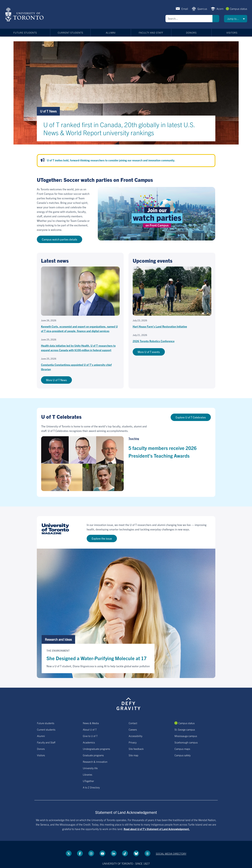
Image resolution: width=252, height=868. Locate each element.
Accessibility (135, 736)
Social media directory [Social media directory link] (171, 854)
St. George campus (185, 729)
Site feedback (136, 749)
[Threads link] (147, 853)
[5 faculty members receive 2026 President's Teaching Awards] (82, 464)
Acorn (220, 9)
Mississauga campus (186, 736)
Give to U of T (90, 736)
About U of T (90, 729)
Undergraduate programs (96, 749)
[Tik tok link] (125, 853)
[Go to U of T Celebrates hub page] (126, 425)
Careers (133, 729)
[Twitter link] (69, 853)
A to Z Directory (91, 787)
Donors (191, 33)
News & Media (91, 723)
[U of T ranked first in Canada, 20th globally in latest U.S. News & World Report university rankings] (126, 126)
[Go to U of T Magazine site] (126, 532)
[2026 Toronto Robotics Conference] (172, 338)
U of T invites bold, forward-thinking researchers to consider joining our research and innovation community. (111, 160)
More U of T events (149, 352)
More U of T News (56, 380)
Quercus (202, 9)
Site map (133, 755)
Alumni (111, 33)
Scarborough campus (186, 742)
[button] (236, 19)
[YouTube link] (102, 853)
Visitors (232, 33)
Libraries (87, 774)
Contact (133, 723)
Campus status (238, 9)
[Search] (189, 19)
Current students (70, 33)
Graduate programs (93, 755)
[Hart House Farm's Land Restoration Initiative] (172, 298)
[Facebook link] (80, 853)
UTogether (88, 781)
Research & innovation (95, 762)
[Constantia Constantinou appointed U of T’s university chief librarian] (80, 364)
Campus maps (182, 749)
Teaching (134, 438)
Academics (89, 742)
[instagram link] (91, 853)
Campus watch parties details (60, 239)
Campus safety (183, 755)
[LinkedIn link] (114, 853)
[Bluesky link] (136, 853)
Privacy (133, 742)
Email (185, 9)
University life (90, 768)
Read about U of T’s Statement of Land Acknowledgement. (157, 829)
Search (216, 19)
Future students (25, 33)
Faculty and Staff (151, 33)
